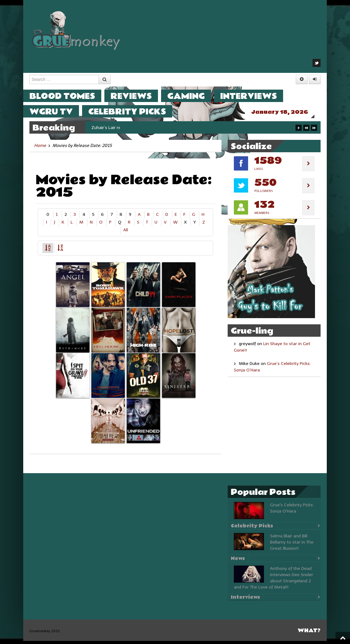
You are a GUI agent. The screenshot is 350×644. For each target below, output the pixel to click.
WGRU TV (57, 111)
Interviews (255, 96)
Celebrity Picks (133, 111)
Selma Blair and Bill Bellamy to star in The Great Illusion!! (292, 545)
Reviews (137, 96)
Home (40, 149)
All (126, 233)
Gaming (192, 96)
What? (309, 634)
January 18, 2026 (286, 112)
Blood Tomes (68, 96)
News (238, 562)
